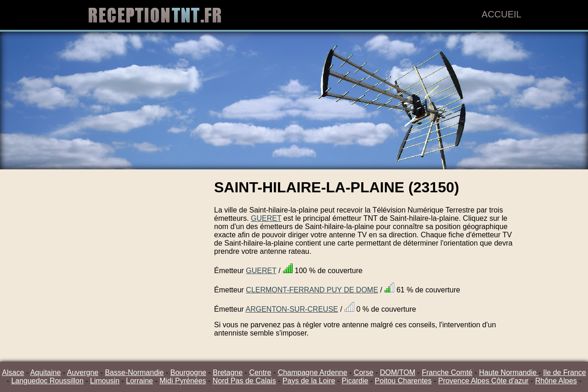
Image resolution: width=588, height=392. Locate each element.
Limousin (105, 381)
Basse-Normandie (134, 372)
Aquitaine (46, 372)
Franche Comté (447, 372)
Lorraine (139, 381)
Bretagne (228, 372)
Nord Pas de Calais (244, 381)
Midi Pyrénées (183, 381)
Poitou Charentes (403, 381)
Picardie (355, 381)
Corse (364, 372)
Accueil (501, 14)
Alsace (13, 372)
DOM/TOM (398, 372)
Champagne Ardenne (313, 372)
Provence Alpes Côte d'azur (483, 381)
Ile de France (564, 372)
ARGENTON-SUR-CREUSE (292, 309)
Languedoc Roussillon (47, 381)
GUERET (266, 218)
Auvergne (83, 372)
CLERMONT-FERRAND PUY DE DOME (312, 290)
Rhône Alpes (556, 381)
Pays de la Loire (309, 381)
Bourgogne (188, 372)
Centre (260, 372)
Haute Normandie (509, 372)
